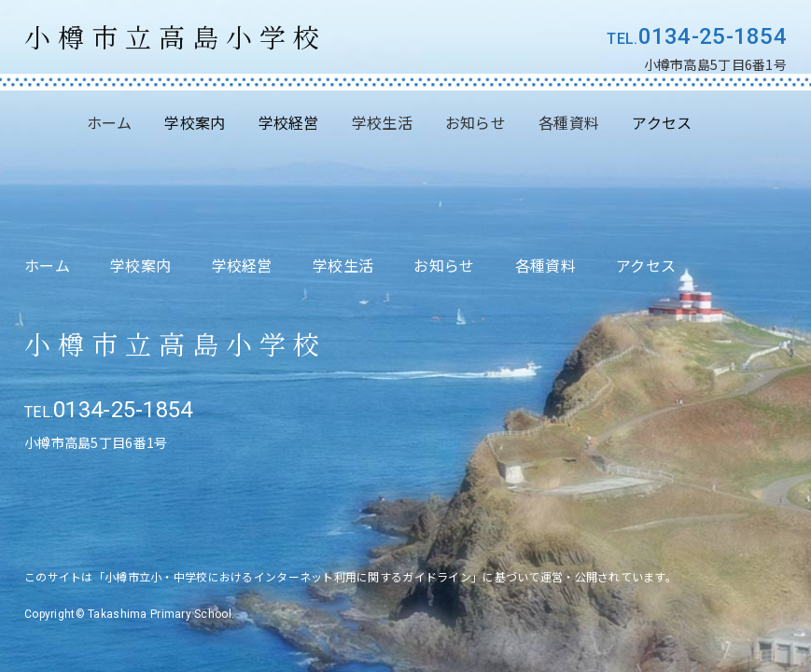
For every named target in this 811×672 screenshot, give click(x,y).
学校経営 (242, 265)
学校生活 (382, 122)
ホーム (110, 122)
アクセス (646, 265)
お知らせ (475, 122)
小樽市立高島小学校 (175, 37)
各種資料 (569, 122)
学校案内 (140, 265)
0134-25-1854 (713, 36)
